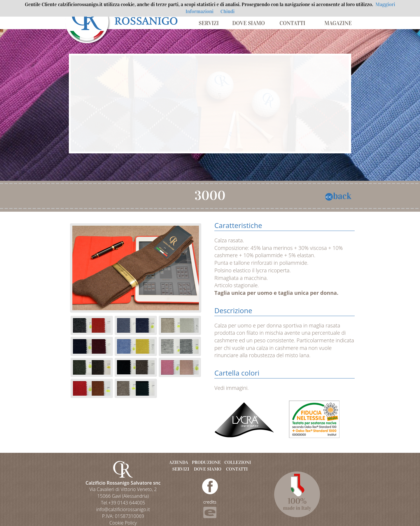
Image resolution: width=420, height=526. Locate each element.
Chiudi (228, 12)
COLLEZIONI (238, 462)
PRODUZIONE (206, 462)
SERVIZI (209, 23)
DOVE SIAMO (249, 23)
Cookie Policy (123, 523)
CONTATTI (292, 23)
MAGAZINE (338, 23)
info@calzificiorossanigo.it (123, 509)
